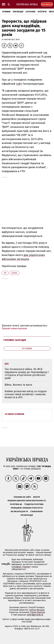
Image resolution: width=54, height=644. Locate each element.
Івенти (36, 497)
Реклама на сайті (22, 497)
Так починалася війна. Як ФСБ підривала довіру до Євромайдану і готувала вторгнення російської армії (27, 374)
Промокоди (27, 515)
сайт (19, 84)
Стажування (36, 511)
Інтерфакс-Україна (21, 567)
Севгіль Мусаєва (37, 610)
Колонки (30, 12)
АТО (5, 273)
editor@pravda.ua (35, 615)
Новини (6, 12)
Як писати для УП (19, 511)
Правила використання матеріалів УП (27, 501)
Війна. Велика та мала (18, 385)
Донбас (15, 273)
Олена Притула (37, 612)
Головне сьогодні (15, 340)
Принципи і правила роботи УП (27, 508)
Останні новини (14, 414)
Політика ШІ (16, 504)
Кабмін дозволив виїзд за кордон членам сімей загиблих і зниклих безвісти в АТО (26, 394)
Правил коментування (14, 328)
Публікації (18, 12)
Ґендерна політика (34, 504)
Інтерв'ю (42, 12)
